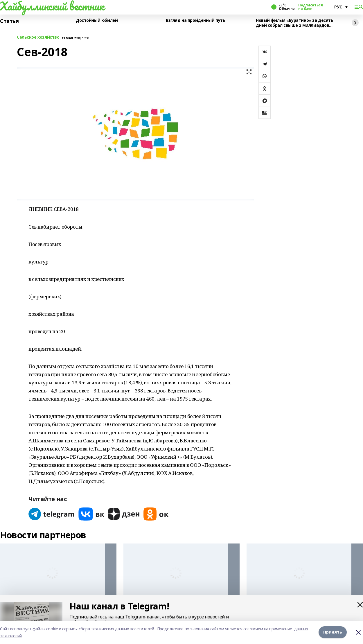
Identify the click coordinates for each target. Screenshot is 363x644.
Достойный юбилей (97, 20)
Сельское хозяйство (38, 37)
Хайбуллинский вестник (52, 6)
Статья (9, 21)
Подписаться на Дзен (310, 7)
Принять (333, 632)
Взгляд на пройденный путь (196, 20)
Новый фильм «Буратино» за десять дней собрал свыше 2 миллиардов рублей (295, 23)
